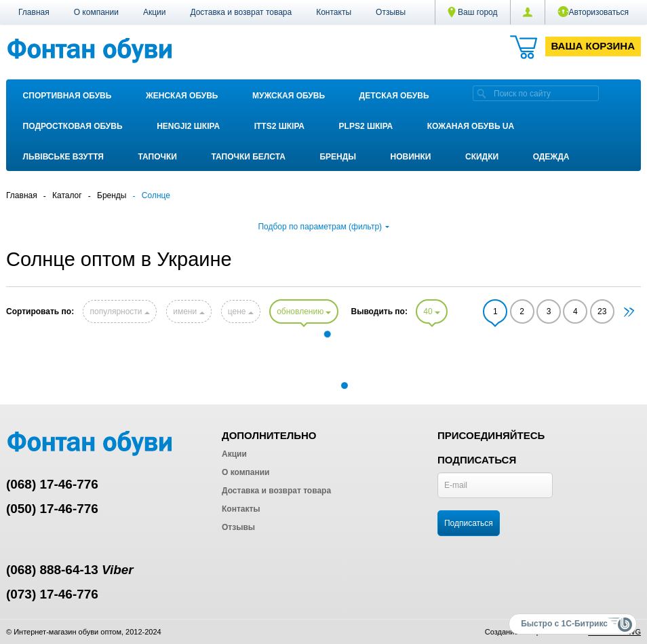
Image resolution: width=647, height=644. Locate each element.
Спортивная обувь (67, 96)
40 (432, 311)
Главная (34, 12)
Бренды (338, 157)
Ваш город (473, 12)
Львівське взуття (63, 157)
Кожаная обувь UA (471, 126)
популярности (119, 311)
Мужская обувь (289, 96)
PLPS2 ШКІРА (366, 126)
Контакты (334, 12)
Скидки (482, 157)
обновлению (304, 311)
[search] (482, 93)
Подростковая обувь (73, 126)
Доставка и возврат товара (241, 12)
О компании (96, 12)
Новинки (411, 157)
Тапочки (158, 157)
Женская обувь (182, 96)
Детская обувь (394, 96)
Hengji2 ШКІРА (188, 126)
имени (189, 311)
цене (241, 311)
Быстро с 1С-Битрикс (564, 624)
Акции (155, 12)
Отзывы (391, 12)
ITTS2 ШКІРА (279, 126)
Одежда (551, 157)
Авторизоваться (593, 12)
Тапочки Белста (248, 157)
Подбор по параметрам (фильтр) (323, 227)
